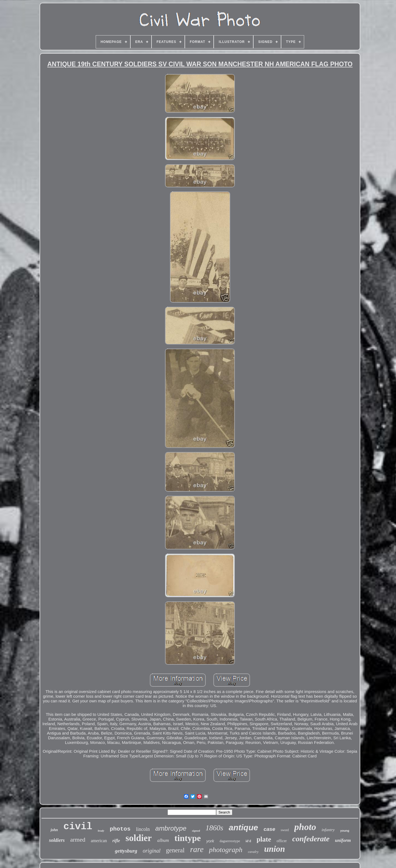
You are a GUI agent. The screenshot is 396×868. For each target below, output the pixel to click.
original (152, 851)
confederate (311, 839)
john (54, 830)
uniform (343, 840)
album (163, 840)
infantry (328, 830)
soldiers (57, 840)
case (269, 829)
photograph (226, 850)
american (99, 841)
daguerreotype (230, 841)
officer (282, 841)
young (345, 831)
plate (264, 839)
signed (196, 831)
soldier (138, 838)
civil (78, 827)
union (274, 849)
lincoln (143, 829)
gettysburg (126, 851)
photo (305, 827)
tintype (188, 838)
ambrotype (171, 828)
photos (120, 829)
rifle (116, 841)
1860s (214, 828)
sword (285, 830)
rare (197, 849)
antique (244, 827)
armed (78, 840)
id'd (248, 841)
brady (101, 831)
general (175, 850)
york (210, 841)
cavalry (253, 852)
